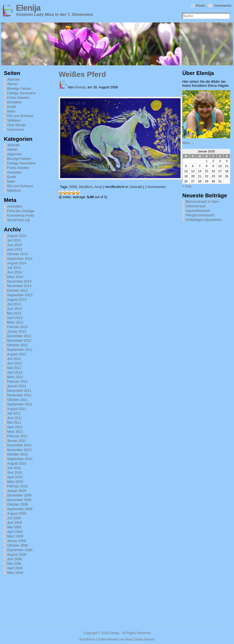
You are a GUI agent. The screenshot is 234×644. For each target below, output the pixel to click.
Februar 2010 (17, 486)
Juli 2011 (14, 413)
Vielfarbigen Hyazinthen (204, 220)
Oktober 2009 (17, 504)
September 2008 (20, 550)
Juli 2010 (14, 468)
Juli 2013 (14, 304)
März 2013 (15, 322)
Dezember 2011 (19, 391)
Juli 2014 (14, 268)
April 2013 (15, 318)
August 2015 (17, 236)
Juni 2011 (14, 418)
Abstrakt (13, 79)
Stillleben (14, 120)
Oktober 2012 (17, 345)
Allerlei (12, 84)
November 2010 (19, 450)
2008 (73, 187)
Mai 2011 (14, 422)
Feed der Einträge (21, 211)
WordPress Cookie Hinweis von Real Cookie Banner (117, 639)
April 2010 (15, 477)
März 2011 (15, 432)
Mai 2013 (14, 313)
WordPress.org (18, 220)
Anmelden (15, 206)
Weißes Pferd (82, 74)
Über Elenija (16, 125)
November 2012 (19, 340)
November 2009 (19, 500)
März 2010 (15, 482)
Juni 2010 (14, 472)
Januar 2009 (16, 541)
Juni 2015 (14, 245)
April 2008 (15, 568)
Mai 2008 (14, 564)
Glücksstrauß (196, 206)
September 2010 (20, 459)
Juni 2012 (14, 363)
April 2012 (15, 372)
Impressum (15, 129)
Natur (11, 111)
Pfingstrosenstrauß (200, 215)
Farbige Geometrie (21, 93)
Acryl (98, 187)
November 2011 (19, 395)
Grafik (11, 107)
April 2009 (15, 532)
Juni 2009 (14, 523)
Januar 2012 (16, 386)
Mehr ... (188, 143)
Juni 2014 (14, 272)
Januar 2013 (16, 331)
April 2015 (15, 249)
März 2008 (15, 573)
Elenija (28, 8)
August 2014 (17, 263)
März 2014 (15, 277)
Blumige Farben (19, 88)
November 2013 (19, 286)
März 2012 (15, 377)
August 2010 (17, 463)
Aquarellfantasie (198, 211)
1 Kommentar (155, 187)
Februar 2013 (17, 327)
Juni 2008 (14, 559)
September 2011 (20, 404)
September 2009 (20, 509)
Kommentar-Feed (20, 215)
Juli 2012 (14, 359)
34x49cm (86, 187)
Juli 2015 (14, 240)
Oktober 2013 (17, 290)
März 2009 (15, 536)
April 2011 (15, 427)
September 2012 (20, 350)
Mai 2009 (14, 527)
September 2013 (20, 295)
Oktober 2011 (17, 400)
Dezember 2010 (19, 445)
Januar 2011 (16, 441)
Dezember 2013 (19, 281)
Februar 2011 (17, 436)
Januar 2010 (16, 491)
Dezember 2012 (19, 336)
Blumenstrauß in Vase (202, 202)
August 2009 (17, 513)
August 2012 (17, 354)
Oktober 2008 (17, 545)
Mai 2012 (14, 368)
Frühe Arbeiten (18, 98)
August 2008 (17, 554)
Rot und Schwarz (20, 116)
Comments (223, 5)
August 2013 (17, 300)
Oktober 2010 (17, 454)
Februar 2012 (17, 381)
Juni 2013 (14, 309)
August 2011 (17, 409)
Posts (201, 5)
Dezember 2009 (19, 495)
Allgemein (14, 154)
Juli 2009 (14, 518)
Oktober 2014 (17, 254)
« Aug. (187, 186)
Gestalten (14, 102)
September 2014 (20, 259)
